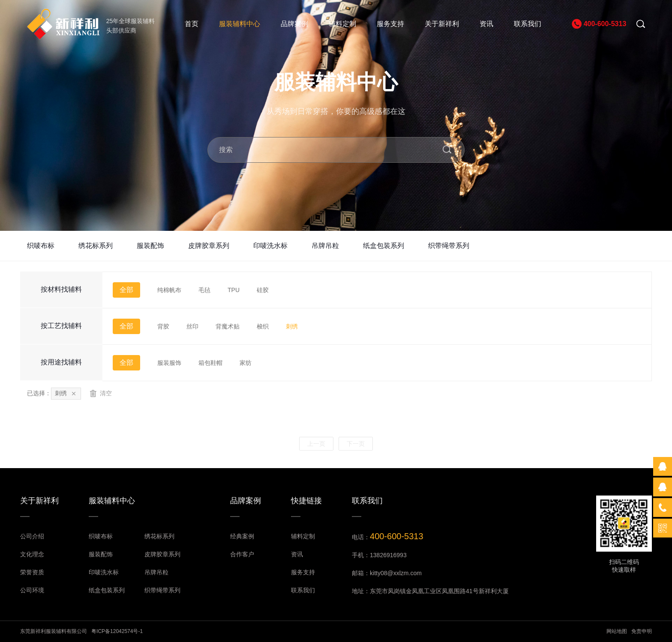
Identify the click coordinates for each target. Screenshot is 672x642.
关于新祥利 (442, 24)
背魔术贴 (228, 326)
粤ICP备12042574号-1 (117, 631)
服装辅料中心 (240, 24)
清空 (101, 393)
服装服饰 (169, 363)
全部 (126, 290)
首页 (192, 24)
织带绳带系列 (449, 246)
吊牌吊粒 (325, 246)
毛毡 (204, 290)
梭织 (263, 326)
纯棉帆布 (169, 290)
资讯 (486, 24)
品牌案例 (294, 24)
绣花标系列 (96, 246)
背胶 (163, 326)
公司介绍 (32, 536)
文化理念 (32, 554)
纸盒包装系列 (384, 246)
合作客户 (242, 554)
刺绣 (292, 326)
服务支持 (390, 24)
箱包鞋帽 (210, 363)
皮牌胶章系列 (209, 246)
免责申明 (642, 631)
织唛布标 (41, 246)
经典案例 (242, 536)
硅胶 (263, 290)
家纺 (246, 363)
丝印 (192, 326)
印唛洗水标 (270, 246)
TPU (234, 290)
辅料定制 (342, 24)
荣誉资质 (32, 572)
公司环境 (32, 590)
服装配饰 (150, 246)
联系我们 (528, 24)
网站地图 (617, 631)
